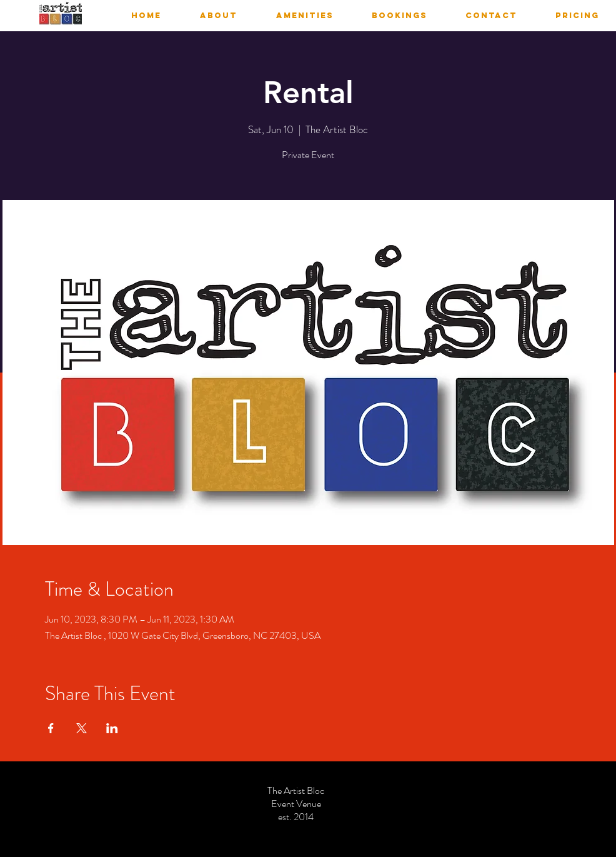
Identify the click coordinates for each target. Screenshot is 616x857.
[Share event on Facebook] (51, 728)
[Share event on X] (82, 728)
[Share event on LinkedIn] (112, 728)
